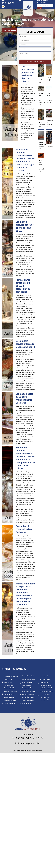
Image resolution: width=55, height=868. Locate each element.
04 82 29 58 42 (19, 738)
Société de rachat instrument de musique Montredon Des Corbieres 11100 (46, 684)
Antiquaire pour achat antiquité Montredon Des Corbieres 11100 (28, 694)
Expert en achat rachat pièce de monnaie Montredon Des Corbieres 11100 (46, 696)
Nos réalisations (10, 30)
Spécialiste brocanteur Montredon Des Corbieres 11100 (11, 694)
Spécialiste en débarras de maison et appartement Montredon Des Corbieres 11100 (11, 682)
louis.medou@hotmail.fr (27, 743)
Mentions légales (37, 750)
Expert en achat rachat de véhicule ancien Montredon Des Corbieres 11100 (29, 684)
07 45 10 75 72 (36, 738)
